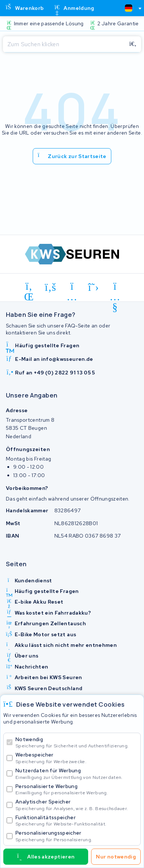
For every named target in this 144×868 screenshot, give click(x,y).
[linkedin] (29, 287)
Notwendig (76, 742)
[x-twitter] (93, 287)
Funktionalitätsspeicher (76, 821)
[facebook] (51, 287)
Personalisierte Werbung (76, 789)
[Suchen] (64, 44)
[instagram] (72, 287)
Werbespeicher (76, 758)
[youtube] (115, 287)
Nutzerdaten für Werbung (76, 774)
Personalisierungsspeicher (76, 836)
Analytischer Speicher (76, 805)
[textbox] (129, 8)
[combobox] (130, 8)
